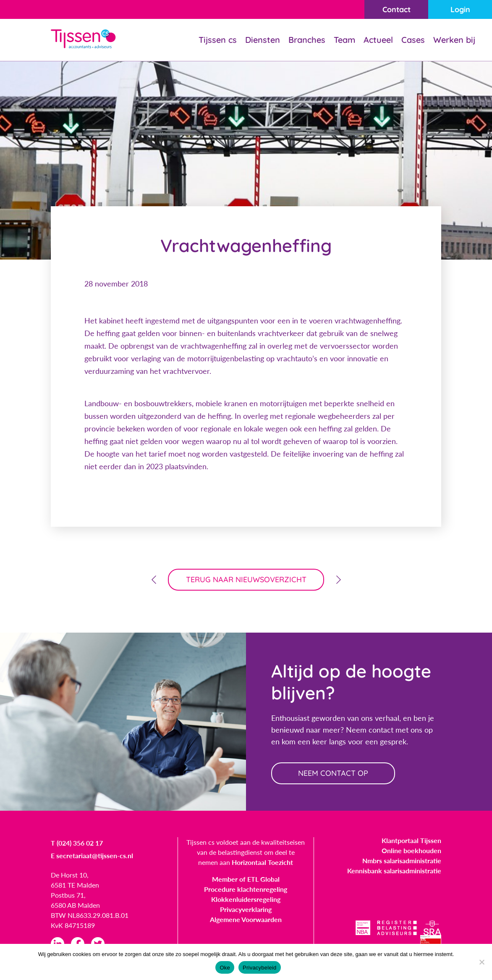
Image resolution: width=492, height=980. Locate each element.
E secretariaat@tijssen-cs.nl (92, 855)
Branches (307, 40)
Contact (396, 9)
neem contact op (333, 773)
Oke (225, 968)
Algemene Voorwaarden (246, 919)
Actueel (378, 40)
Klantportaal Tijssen (411, 840)
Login (460, 9)
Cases (413, 40)
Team (344, 40)
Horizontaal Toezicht (262, 862)
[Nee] (482, 962)
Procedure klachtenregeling (246, 889)
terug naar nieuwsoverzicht (246, 579)
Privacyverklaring (246, 909)
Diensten (263, 40)
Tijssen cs (218, 40)
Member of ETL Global (246, 879)
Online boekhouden (411, 850)
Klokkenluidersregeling (246, 899)
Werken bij (454, 40)
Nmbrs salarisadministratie (402, 860)
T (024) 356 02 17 (77, 843)
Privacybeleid (260, 968)
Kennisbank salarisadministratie (394, 871)
